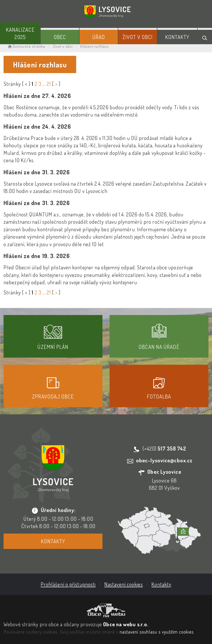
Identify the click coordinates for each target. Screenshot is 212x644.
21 (49, 84)
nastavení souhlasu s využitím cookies (157, 632)
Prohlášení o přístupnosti (68, 584)
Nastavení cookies (124, 584)
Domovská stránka (26, 46)
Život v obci (138, 37)
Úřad (99, 37)
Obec (60, 37)
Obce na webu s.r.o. (126, 624)
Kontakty (177, 37)
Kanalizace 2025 (20, 33)
